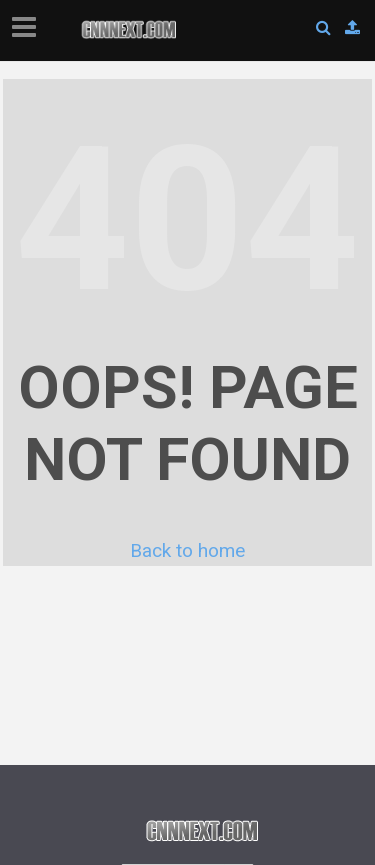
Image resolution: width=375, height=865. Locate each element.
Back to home (187, 550)
